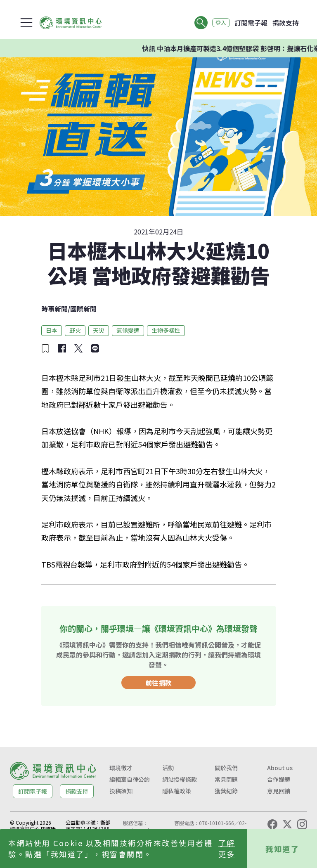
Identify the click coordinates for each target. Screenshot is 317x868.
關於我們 (226, 768)
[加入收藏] (45, 348)
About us (280, 768)
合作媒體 (279, 779)
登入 (219, 23)
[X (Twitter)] (287, 824)
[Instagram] (302, 824)
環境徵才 (121, 768)
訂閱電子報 (251, 23)
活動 (168, 768)
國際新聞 (83, 309)
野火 (75, 330)
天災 (99, 330)
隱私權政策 (177, 791)
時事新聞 (54, 309)
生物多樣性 (166, 330)
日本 (52, 330)
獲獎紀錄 (226, 791)
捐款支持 (286, 23)
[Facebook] (272, 824)
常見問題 (226, 779)
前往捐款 (158, 683)
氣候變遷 (128, 330)
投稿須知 (121, 791)
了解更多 (227, 848)
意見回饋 (279, 791)
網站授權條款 (180, 779)
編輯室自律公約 (130, 779)
